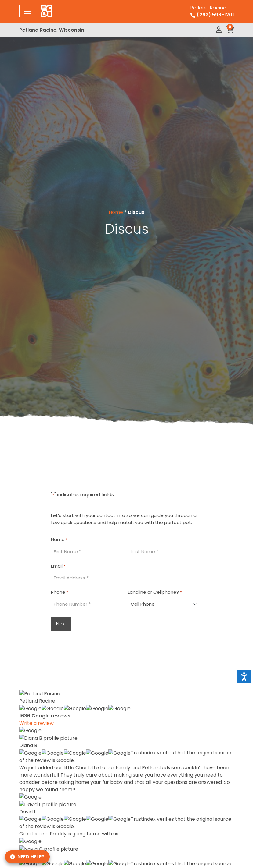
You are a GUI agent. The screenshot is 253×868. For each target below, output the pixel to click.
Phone (60, 592)
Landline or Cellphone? (155, 592)
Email (58, 566)
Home (116, 212)
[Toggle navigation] (28, 11)
